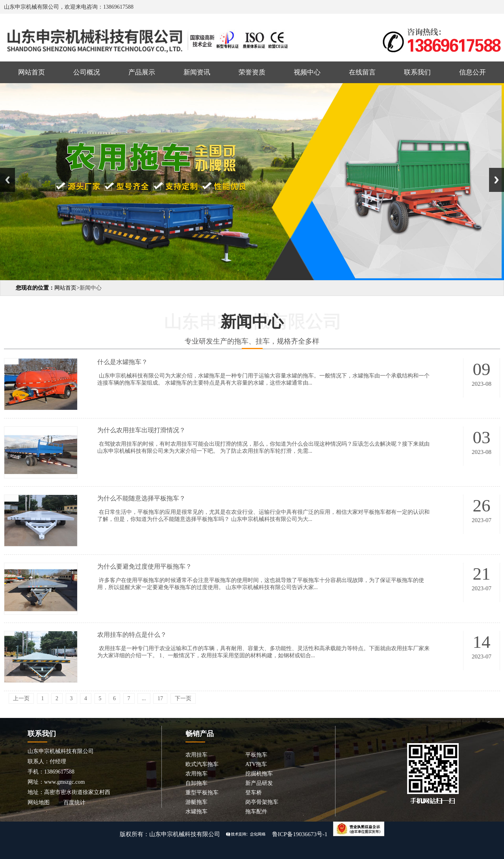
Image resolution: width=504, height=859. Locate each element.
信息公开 (472, 72)
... (144, 698)
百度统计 (74, 802)
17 (160, 698)
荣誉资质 (252, 72)
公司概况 (87, 72)
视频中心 (307, 72)
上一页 (21, 698)
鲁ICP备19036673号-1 (300, 834)
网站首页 (31, 72)
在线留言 (362, 72)
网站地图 (39, 802)
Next (497, 180)
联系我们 (417, 72)
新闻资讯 (197, 72)
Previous (7, 180)
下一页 (183, 698)
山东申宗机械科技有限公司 (185, 834)
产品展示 (142, 72)
